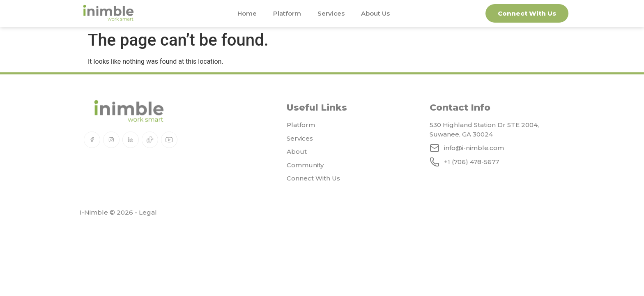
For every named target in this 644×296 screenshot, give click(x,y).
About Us (375, 13)
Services (331, 13)
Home (247, 13)
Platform (287, 13)
